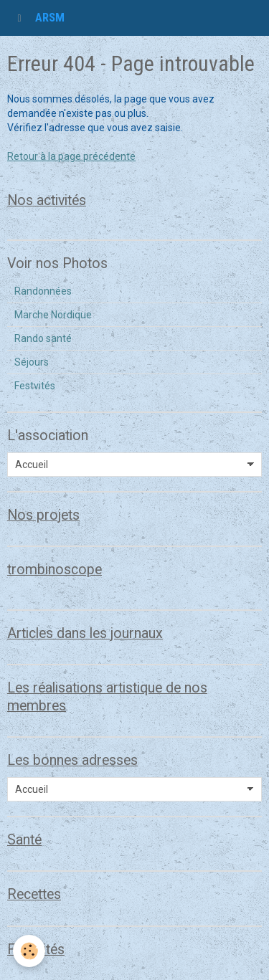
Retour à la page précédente (71, 156)
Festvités (35, 386)
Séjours (32, 362)
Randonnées (43, 291)
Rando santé (43, 338)
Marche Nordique (53, 315)
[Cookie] (29, 951)
